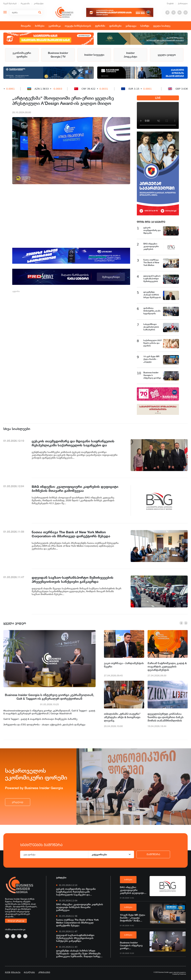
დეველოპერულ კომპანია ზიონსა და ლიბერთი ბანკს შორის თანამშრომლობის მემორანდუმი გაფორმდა (166, 717)
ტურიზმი (100, 26)
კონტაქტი (39, 3)
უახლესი (61, 877)
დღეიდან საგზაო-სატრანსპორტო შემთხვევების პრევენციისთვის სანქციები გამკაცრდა (75, 938)
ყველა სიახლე (162, 26)
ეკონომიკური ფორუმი (22, 55)
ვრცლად (18, 802)
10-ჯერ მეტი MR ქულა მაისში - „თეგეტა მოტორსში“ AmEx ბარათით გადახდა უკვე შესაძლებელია (134, 918)
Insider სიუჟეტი (94, 55)
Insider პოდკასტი (130, 55)
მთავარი (26, 26)
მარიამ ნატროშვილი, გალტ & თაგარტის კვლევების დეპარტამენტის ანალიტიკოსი (167, 667)
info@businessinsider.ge (15, 929)
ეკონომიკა (55, 26)
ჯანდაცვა (131, 26)
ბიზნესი (40, 26)
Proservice (183, 974)
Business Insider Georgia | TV (58, 55)
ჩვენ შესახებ (10, 3)
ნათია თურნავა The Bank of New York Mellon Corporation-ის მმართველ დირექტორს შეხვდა (77, 923)
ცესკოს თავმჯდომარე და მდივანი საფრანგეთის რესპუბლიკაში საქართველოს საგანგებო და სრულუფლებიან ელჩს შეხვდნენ (76, 892)
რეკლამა (25, 3)
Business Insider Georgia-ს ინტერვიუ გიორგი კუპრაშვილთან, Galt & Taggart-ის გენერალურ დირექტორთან (49, 697)
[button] (181, 623)
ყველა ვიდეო (167, 55)
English (170, 3)
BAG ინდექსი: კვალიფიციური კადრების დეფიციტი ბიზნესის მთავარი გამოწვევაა (80, 907)
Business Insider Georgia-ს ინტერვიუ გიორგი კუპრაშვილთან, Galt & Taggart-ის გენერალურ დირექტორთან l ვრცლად (133, 945)
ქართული (183, 3)
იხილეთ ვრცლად (16, 921)
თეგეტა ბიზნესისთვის (78, 26)
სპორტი (145, 26)
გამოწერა (153, 854)
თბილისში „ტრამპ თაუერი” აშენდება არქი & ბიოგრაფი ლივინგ (122, 717)
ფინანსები (115, 26)
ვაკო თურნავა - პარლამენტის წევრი (124, 665)
